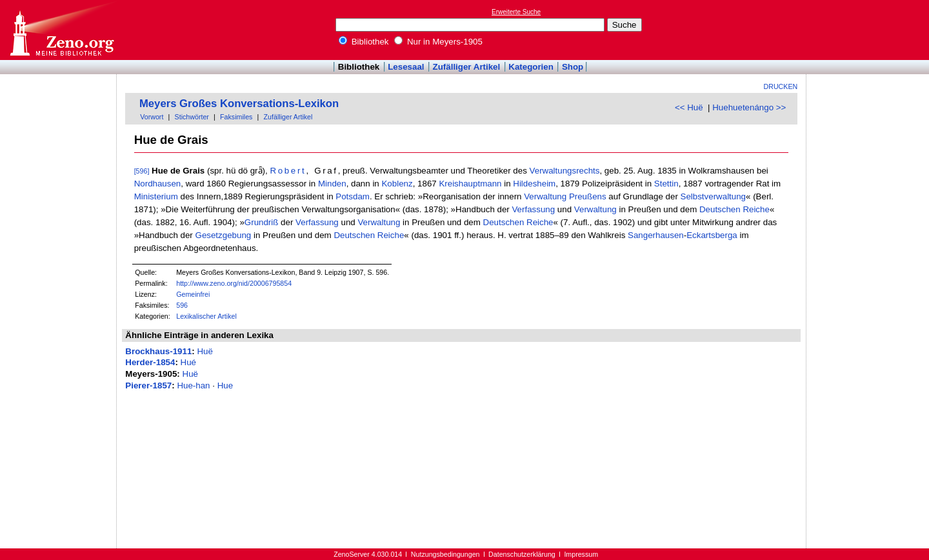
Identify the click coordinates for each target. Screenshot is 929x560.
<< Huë (689, 107)
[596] (142, 171)
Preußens (588, 196)
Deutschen (720, 209)
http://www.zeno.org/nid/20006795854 (234, 283)
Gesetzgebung (224, 235)
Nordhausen (158, 184)
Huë (205, 351)
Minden (332, 184)
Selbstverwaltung (714, 196)
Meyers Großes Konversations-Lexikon (239, 104)
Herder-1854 (150, 362)
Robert (288, 171)
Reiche (756, 209)
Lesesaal (406, 67)
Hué (188, 362)
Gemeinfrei (193, 294)
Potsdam (353, 196)
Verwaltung (545, 196)
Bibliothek (364, 42)
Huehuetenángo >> (749, 107)
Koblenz (397, 184)
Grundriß (262, 222)
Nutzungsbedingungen (445, 554)
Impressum (581, 554)
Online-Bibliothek (61, 30)
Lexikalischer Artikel (206, 316)
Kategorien (531, 67)
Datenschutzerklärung (522, 554)
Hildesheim (534, 184)
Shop (573, 67)
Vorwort (152, 117)
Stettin (666, 184)
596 (182, 305)
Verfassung (533, 209)
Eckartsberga (712, 235)
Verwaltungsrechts (565, 171)
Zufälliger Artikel (467, 67)
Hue (225, 385)
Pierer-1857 (148, 385)
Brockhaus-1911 (158, 351)
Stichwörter (192, 117)
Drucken (781, 86)
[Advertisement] (870, 30)
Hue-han (193, 385)
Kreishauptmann (470, 184)
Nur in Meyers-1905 (438, 42)
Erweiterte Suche (516, 12)
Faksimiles (236, 117)
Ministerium (156, 196)
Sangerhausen (656, 235)
